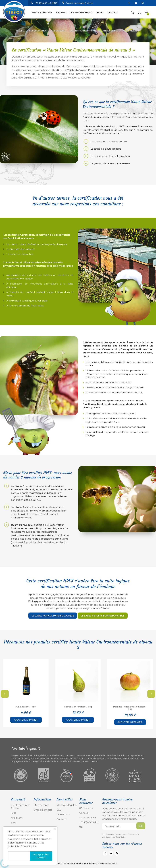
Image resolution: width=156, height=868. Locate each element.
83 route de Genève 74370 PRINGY (88, 813)
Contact (61, 819)
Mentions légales (66, 805)
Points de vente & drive (79, 3)
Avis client (17, 818)
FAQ (13, 813)
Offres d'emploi (43, 810)
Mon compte (41, 805)
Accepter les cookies (41, 856)
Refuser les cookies (19, 856)
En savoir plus (28, 846)
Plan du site (63, 815)
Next (151, 694)
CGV (59, 810)
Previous (5, 694)
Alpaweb (111, 863)
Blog (14, 823)
